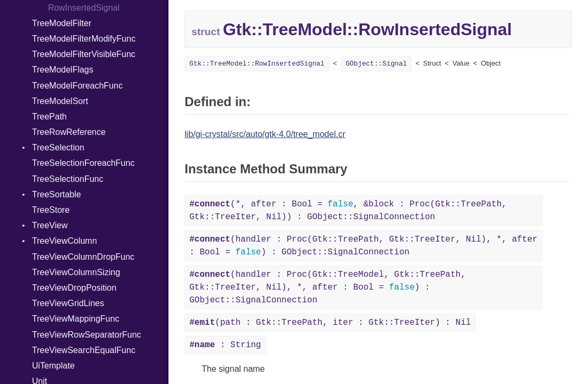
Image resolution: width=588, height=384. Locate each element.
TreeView (50, 225)
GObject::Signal (376, 64)
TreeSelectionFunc (68, 179)
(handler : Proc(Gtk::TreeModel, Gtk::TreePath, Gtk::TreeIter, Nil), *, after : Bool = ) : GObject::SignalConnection (327, 287)
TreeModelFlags (63, 70)
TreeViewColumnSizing (76, 272)
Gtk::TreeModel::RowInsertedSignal (257, 64)
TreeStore (51, 210)
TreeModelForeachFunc (77, 86)
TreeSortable (57, 194)
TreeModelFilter (62, 23)
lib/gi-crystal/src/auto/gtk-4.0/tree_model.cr (265, 134)
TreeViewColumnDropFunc (83, 257)
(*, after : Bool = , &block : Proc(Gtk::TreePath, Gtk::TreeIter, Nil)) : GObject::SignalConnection (348, 211)
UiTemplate (53, 366)
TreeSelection (58, 147)
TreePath (49, 117)
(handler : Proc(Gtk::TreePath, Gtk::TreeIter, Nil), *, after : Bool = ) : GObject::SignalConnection (363, 246)
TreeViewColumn (65, 241)
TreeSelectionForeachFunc (83, 163)
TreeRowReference (69, 132)
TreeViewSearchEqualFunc (84, 350)
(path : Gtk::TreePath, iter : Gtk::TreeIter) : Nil (330, 323)
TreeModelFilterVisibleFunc (84, 54)
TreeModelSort (60, 101)
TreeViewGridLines (68, 303)
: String (225, 345)
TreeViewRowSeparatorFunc (87, 335)
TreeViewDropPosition (74, 288)
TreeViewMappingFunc (76, 319)
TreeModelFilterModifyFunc (84, 39)
